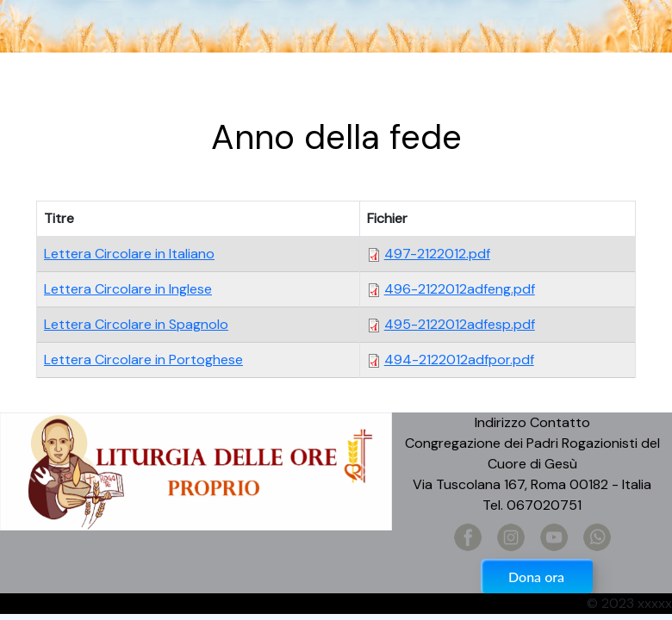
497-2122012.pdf (437, 254)
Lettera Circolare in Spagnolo (136, 324)
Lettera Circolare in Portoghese (143, 360)
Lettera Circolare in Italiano (129, 254)
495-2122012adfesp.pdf (460, 324)
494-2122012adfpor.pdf (459, 360)
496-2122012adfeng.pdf (460, 289)
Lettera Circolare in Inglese (128, 289)
